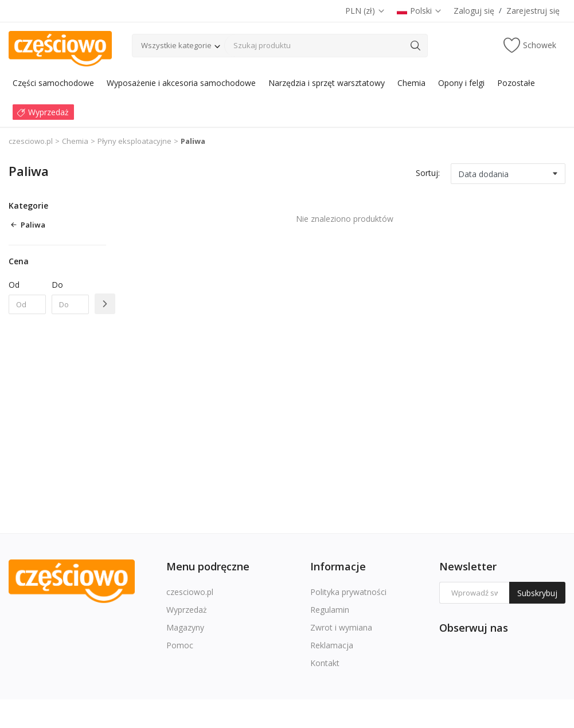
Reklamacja (332, 645)
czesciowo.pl (31, 141)
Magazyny (185, 627)
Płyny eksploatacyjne (134, 141)
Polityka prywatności (348, 592)
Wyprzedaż (187, 610)
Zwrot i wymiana (341, 627)
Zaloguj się (474, 11)
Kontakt (325, 663)
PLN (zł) (365, 11)
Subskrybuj (537, 593)
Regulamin (330, 610)
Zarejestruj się (533, 11)
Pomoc (180, 645)
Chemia (75, 141)
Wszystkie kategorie (176, 45)
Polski (419, 11)
